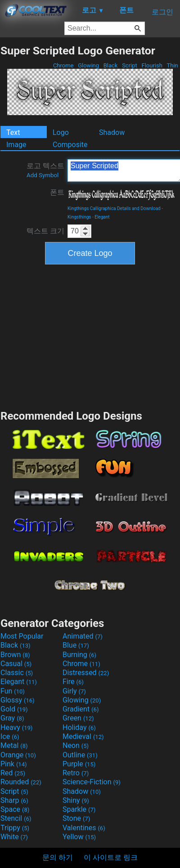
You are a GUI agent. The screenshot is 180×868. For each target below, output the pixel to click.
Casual (16, 664)
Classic (17, 673)
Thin (172, 65)
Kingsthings (79, 217)
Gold (14, 709)
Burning (79, 655)
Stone (76, 818)
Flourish (152, 65)
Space (15, 809)
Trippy (15, 828)
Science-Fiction (92, 782)
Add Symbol (43, 175)
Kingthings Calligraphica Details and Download (114, 208)
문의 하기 (58, 857)
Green (78, 718)
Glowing (88, 65)
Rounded (21, 782)
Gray (12, 718)
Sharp (14, 800)
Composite (70, 145)
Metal (14, 745)
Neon (76, 745)
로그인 (162, 12)
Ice (10, 736)
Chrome (63, 65)
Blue (76, 645)
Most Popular (22, 636)
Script (130, 65)
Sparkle (79, 809)
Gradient (81, 709)
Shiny (76, 800)
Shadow (112, 132)
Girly (74, 691)
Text (13, 132)
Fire (73, 682)
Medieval (83, 736)
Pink (14, 764)
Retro (76, 773)
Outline (80, 755)
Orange (18, 755)
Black (110, 65)
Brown (15, 655)
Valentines (84, 828)
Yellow (79, 837)
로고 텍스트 (45, 170)
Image (16, 145)
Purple (79, 764)
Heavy (16, 727)
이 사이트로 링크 (111, 857)
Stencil (16, 818)
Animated (83, 636)
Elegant (102, 217)
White (14, 837)
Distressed (86, 673)
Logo (61, 132)
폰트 (57, 192)
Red (13, 773)
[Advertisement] (90, 336)
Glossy (18, 700)
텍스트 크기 (45, 231)
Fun (13, 691)
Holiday (79, 727)
